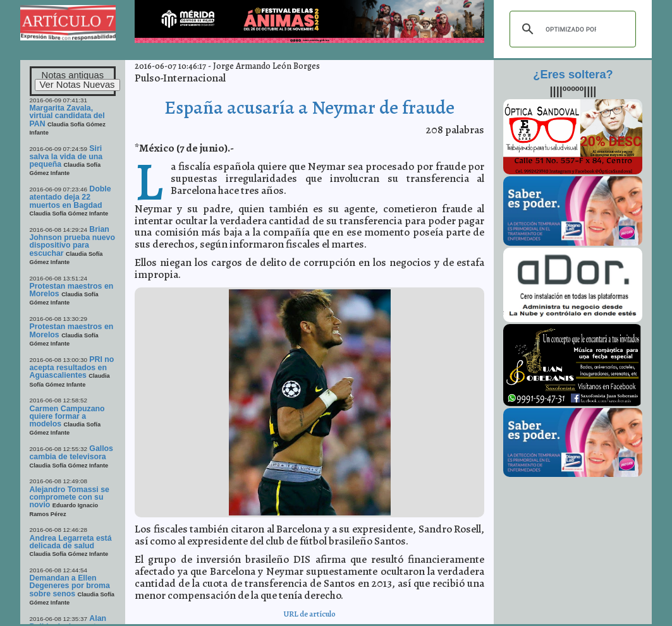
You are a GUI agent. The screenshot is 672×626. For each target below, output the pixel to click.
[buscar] (571, 29)
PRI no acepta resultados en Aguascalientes (72, 368)
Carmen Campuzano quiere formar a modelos (67, 417)
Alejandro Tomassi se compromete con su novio (70, 497)
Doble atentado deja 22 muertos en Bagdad (70, 197)
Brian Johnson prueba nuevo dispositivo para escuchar (72, 241)
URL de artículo (309, 614)
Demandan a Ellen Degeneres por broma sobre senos (70, 586)
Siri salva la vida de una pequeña (66, 157)
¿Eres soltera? (573, 75)
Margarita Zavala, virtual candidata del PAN (67, 116)
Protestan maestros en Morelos (72, 290)
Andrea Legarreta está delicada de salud (71, 542)
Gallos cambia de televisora (71, 453)
